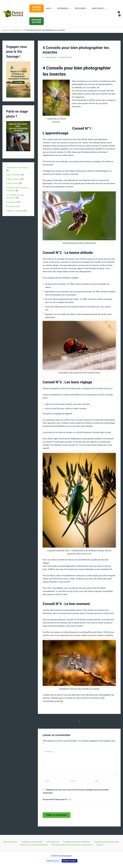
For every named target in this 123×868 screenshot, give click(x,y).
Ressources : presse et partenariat (34, 845)
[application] (51, 9)
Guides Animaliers (14, 175)
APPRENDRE (63, 9)
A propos (100, 845)
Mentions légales (11, 842)
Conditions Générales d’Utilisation (75, 842)
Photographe (12, 206)
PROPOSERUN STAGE (37, 21)
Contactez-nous (52, 842)
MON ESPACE (97, 9)
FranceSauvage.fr (3, 18)
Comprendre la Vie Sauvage (18, 167)
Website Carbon (69, 861)
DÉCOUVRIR (79, 9)
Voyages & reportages (16, 211)
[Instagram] (120, 15)
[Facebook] (119, 12)
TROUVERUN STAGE (36, 8)
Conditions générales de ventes (105, 842)
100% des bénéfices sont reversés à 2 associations (73, 845)
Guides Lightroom (14, 179)
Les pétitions (12, 202)
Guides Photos (12, 183)
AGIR (49, 9)
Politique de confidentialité (32, 842)
